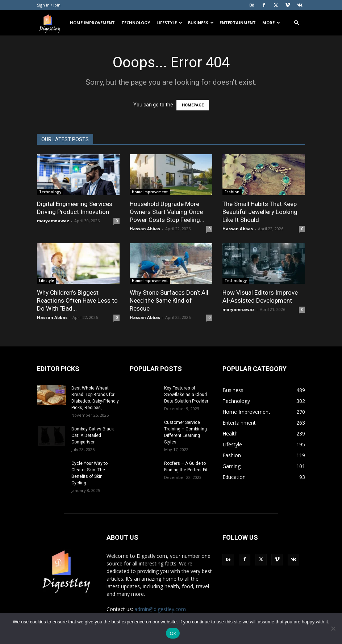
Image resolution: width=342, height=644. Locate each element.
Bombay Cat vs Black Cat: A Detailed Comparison (93, 435)
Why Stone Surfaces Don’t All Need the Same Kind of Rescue (169, 300)
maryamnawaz (53, 221)
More (271, 23)
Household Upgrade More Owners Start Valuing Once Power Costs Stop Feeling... (167, 212)
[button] (296, 23)
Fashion (232, 192)
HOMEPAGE (193, 105)
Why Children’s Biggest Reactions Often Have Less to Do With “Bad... (77, 300)
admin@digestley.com (160, 609)
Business (201, 23)
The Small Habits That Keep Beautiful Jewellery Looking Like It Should (260, 212)
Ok (173, 633)
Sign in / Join (49, 5)
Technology (136, 23)
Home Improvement (92, 23)
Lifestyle (169, 23)
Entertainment (238, 23)
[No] (333, 628)
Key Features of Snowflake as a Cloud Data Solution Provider (186, 395)
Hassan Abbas (145, 229)
